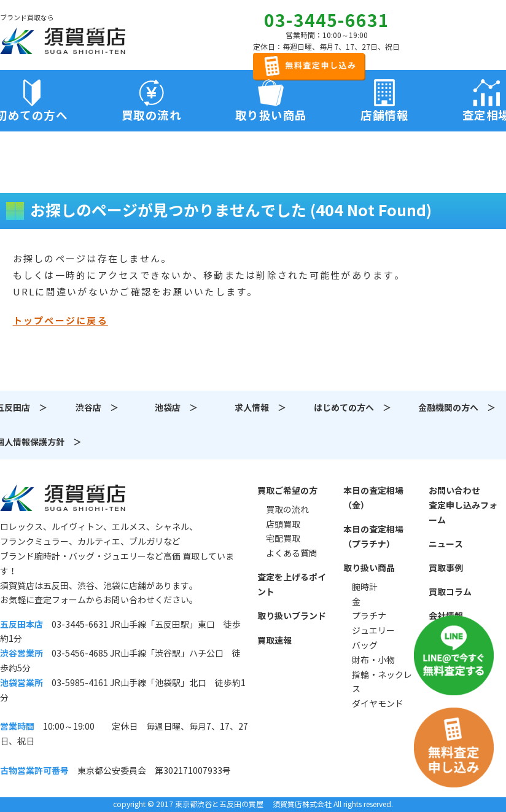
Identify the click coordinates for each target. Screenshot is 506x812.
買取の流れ (152, 115)
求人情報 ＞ (260, 408)
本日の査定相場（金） (373, 498)
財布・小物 (373, 660)
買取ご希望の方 (287, 491)
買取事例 (446, 568)
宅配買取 (283, 539)
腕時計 (365, 587)
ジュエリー (373, 631)
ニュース (446, 544)
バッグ (365, 646)
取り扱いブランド (292, 616)
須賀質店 (63, 498)
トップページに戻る (60, 321)
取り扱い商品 (369, 568)
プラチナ (369, 616)
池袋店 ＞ (176, 408)
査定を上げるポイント (292, 585)
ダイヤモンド (378, 704)
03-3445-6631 (327, 21)
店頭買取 (283, 525)
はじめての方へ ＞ (352, 408)
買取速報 (274, 641)
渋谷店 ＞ (97, 408)
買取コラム (450, 592)
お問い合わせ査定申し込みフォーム (463, 506)
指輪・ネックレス (382, 682)
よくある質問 (292, 553)
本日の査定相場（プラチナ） (373, 537)
